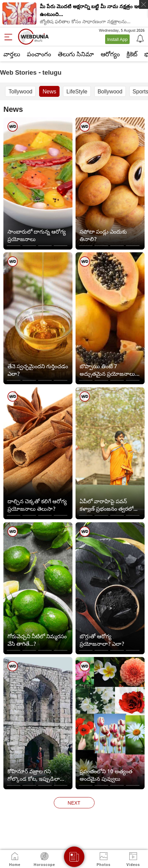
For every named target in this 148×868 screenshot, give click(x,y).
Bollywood (110, 91)
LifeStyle (77, 91)
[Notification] (139, 38)
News (49, 91)
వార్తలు (12, 54)
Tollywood (20, 91)
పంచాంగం (39, 54)
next (74, 803)
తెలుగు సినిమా (76, 54)
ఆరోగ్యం (110, 54)
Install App (117, 39)
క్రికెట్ (132, 54)
